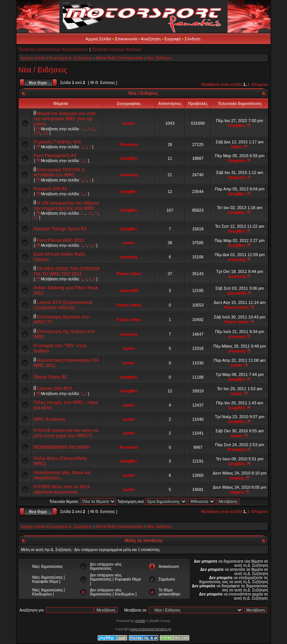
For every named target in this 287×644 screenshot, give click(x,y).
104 (37, 133)
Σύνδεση (192, 39)
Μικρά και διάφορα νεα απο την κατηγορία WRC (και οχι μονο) (65, 119)
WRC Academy (50, 419)
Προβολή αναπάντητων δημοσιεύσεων (53, 49)
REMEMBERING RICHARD (62, 447)
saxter (129, 123)
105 (45, 133)
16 (96, 213)
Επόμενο (260, 85)
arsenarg (129, 175)
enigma (237, 478)
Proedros (129, 144)
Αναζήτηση (151, 39)
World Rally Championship (120, 58)
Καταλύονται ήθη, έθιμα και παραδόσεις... (62, 475)
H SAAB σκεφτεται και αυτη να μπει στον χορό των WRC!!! (66, 433)
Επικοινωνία (126, 39)
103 (91, 129)
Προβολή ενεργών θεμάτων (116, 49)
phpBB (140, 621)
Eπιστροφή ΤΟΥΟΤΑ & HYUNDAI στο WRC (59, 172)
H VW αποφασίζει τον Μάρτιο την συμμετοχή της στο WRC (66, 206)
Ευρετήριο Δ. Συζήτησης (71, 58)
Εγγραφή (173, 39)
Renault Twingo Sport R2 (60, 229)
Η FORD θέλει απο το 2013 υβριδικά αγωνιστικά (62, 489)
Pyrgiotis (237, 161)
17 (36, 217)
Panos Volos (129, 274)
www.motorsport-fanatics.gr (150, 629)
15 (90, 213)
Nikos (237, 147)
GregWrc (237, 125)
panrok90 (129, 290)
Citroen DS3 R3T (55, 389)
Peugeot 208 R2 (50, 189)
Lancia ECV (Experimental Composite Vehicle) (63, 305)
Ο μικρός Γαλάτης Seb (57, 142)
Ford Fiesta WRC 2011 (61, 240)
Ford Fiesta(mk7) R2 (55, 156)
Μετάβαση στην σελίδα (222, 85)
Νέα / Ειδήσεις (159, 58)
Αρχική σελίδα (33, 58)
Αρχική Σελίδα (98, 39)
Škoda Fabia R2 (50, 377)
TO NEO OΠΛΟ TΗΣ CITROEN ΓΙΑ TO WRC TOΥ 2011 (67, 271)
